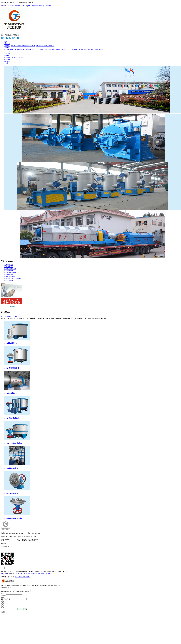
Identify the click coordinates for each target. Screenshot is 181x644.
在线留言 (7, 59)
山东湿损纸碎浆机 (11, 468)
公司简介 (7, 46)
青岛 (32, 573)
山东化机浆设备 (72, 50)
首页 (6, 42)
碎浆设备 (18, 317)
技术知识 (20, 57)
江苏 (18, 573)
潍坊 (36, 573)
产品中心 (7, 48)
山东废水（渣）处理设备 (86, 50)
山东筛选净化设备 (29, 50)
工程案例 (7, 52)
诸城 (39, 573)
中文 (47, 6)
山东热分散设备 (61, 50)
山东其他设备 (99, 50)
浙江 (24, 573)
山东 (46, 573)
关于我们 (7, 44)
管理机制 (45, 46)
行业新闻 (14, 57)
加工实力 (32, 46)
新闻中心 (7, 55)
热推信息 (4, 6)
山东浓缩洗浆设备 (50, 50)
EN (50, 6)
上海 (21, 573)
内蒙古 (28, 573)
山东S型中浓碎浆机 (12, 368)
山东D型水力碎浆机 (12, 418)
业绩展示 (51, 46)
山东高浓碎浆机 (11, 343)
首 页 (2, 317)
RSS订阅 (24, 6)
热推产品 (4, 573)
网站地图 (17, 6)
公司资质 (20, 46)
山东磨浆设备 (18, 50)
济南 (42, 573)
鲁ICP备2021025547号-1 (23, 577)
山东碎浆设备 (9, 50)
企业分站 (11, 6)
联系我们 (14, 46)
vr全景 (6, 63)
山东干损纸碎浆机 (11, 493)
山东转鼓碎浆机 (11, 393)
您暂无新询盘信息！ (39, 6)
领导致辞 (26, 46)
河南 (49, 573)
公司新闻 (7, 57)
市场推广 (39, 46)
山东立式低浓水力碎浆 (13, 443)
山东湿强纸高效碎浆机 (13, 518)
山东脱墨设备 (39, 50)
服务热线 (4, 543)
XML (30, 6)
